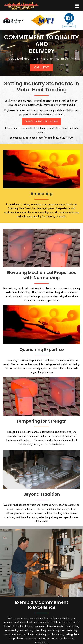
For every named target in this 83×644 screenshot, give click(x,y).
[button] (41, 66)
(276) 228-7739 (64, 137)
